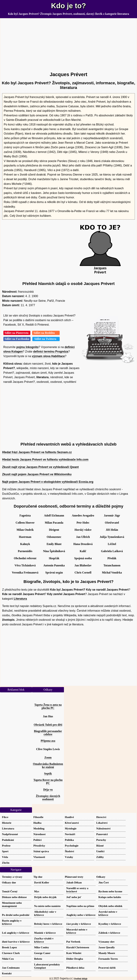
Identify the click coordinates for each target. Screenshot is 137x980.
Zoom (48, 757)
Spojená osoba (83, 558)
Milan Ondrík (25, 530)
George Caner (42, 953)
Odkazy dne (9, 882)
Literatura (20, 599)
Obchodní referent (25, 558)
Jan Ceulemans (11, 968)
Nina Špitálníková (54, 551)
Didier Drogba (75, 959)
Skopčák (54, 558)
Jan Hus (48, 716)
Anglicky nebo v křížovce (81, 915)
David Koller (42, 882)
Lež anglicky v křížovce (16, 933)
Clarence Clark (11, 953)
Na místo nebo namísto (47, 906)
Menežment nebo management (12, 904)
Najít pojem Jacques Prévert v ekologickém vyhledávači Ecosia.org (48, 482)
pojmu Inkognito (27, 347)
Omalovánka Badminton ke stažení (48, 766)
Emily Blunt (54, 544)
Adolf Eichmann (54, 515)
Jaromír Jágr (112, 515)
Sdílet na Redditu (46, 333)
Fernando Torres (108, 959)
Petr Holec (83, 523)
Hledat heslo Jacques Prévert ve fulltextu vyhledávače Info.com (45, 460)
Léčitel (112, 544)
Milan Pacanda (54, 523)
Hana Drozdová (83, 544)
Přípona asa (48, 741)
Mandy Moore (107, 953)
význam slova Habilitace (48, 356)
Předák (112, 558)
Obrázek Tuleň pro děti (48, 725)
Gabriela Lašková (112, 551)
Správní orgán (54, 573)
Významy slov (107, 942)
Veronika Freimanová (25, 573)
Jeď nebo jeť (74, 897)
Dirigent (54, 530)
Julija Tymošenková (112, 537)
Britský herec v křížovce (48, 924)
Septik (48, 774)
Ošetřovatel (112, 523)
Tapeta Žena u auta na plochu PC (48, 706)
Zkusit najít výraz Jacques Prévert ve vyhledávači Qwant (40, 467)
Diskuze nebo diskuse (14, 897)
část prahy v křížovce (79, 924)
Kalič (83, 551)
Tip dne (38, 877)
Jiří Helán (112, 530)
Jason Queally (107, 947)
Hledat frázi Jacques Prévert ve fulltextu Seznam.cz (37, 452)
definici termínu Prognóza (51, 352)
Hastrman (25, 537)
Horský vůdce (83, 530)
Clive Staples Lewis (48, 749)
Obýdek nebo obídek (110, 906)
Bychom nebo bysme (110, 891)
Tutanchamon (112, 565)
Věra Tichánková (25, 565)
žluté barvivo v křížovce (16, 942)
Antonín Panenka (54, 565)
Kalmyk (25, 544)
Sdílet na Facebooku (17, 339)
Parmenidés (25, 551)
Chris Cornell (83, 573)
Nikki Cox (8, 959)
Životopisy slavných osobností (48, 798)
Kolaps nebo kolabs (110, 897)
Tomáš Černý (10, 891)
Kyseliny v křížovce (110, 924)
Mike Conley (42, 947)
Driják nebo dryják (45, 897)
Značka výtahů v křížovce (44, 940)
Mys (37, 891)
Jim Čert (104, 882)
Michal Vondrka (112, 573)
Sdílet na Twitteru (46, 339)
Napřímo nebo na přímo (80, 906)
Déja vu (48, 790)
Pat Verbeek (73, 942)
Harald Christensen (78, 947)
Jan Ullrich (83, 537)
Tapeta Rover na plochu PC (48, 782)
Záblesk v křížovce (109, 933)
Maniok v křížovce (45, 933)
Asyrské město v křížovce (108, 913)
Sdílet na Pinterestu (17, 333)
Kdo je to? (69, 6)
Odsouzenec (54, 537)
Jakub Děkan (74, 882)
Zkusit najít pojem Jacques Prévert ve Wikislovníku (37, 474)
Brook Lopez (9, 947)
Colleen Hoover (25, 523)
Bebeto (38, 959)
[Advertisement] (68, 43)
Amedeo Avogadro (83, 515)
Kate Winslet (74, 953)
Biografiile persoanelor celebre (48, 733)
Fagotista (25, 515)
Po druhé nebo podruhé (16, 915)
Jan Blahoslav (83, 565)
